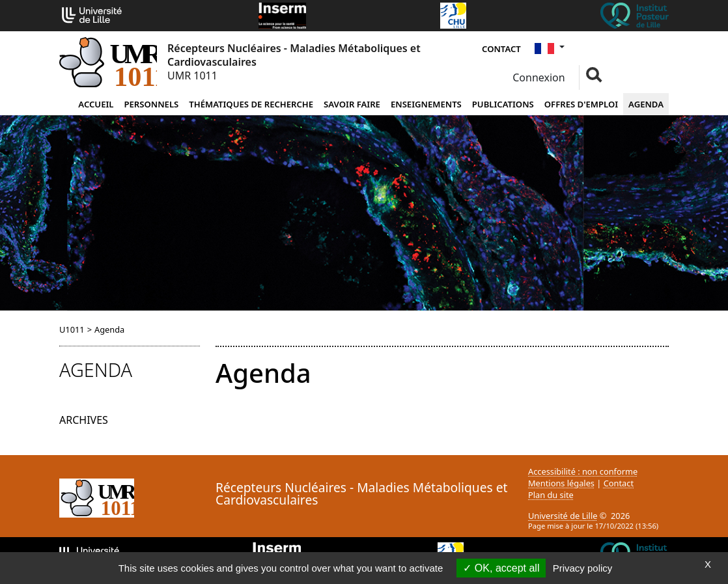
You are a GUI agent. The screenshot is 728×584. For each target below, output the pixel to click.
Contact (501, 49)
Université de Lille (563, 516)
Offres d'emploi (581, 104)
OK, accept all (501, 568)
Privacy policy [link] (583, 568)
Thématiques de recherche (251, 104)
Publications (503, 104)
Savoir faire (352, 104)
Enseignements (426, 104)
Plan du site (551, 495)
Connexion (538, 77)
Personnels (151, 104)
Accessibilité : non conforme (583, 471)
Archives (84, 420)
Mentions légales (561, 483)
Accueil (96, 104)
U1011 (72, 329)
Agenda (646, 104)
